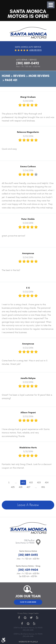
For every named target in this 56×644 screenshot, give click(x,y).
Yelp (37, 618)
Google (25, 618)
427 (29, 487)
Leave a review (28, 505)
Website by (28, 642)
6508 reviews (35, 50)
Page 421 (11, 80)
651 (43, 487)
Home (6, 76)
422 (31, 482)
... (16, 482)
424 (47, 482)
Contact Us (38, 542)
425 (13, 487)
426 (21, 487)
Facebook (19, 618)
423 (39, 482)
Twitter (31, 618)
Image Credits (34, 613)
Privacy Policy (22, 613)
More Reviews (39, 76)
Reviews (19, 76)
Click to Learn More (28, 602)
